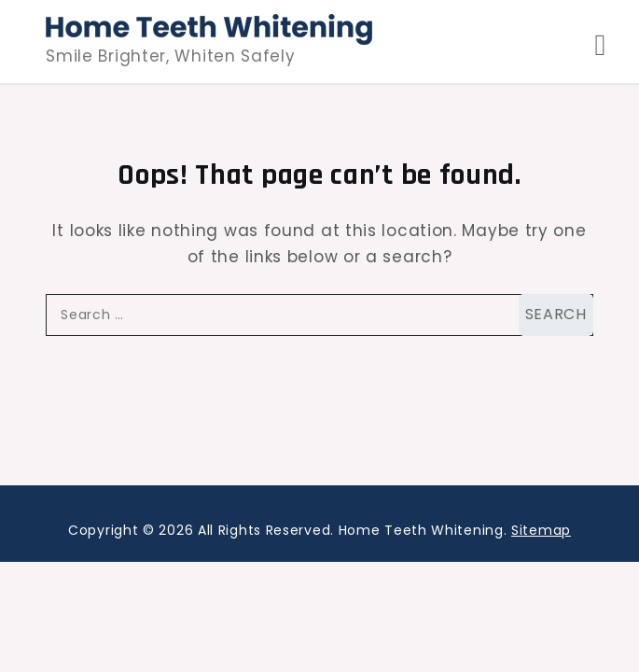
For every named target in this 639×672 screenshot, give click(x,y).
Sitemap (541, 530)
